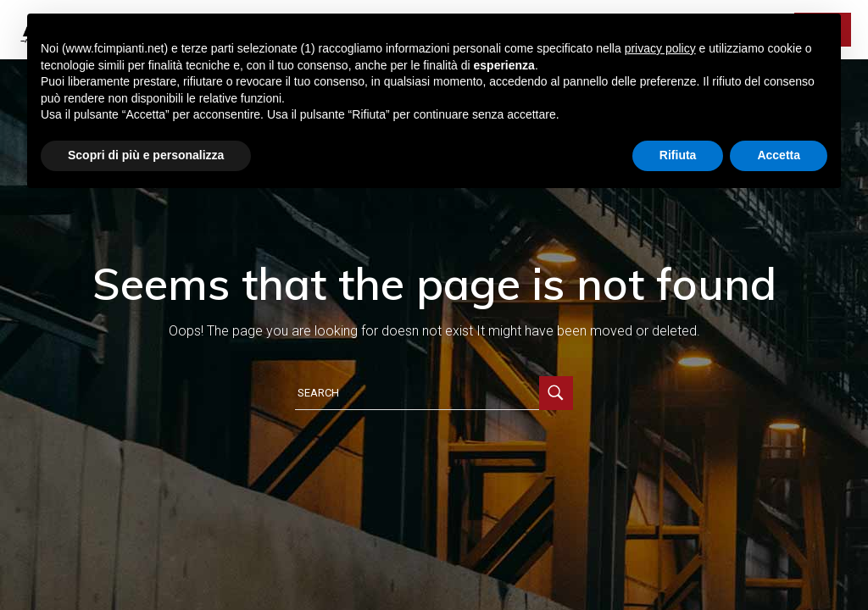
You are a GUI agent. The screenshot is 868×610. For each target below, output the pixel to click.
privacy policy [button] (660, 48)
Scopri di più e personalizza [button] (146, 155)
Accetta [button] (779, 155)
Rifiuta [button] (678, 155)
